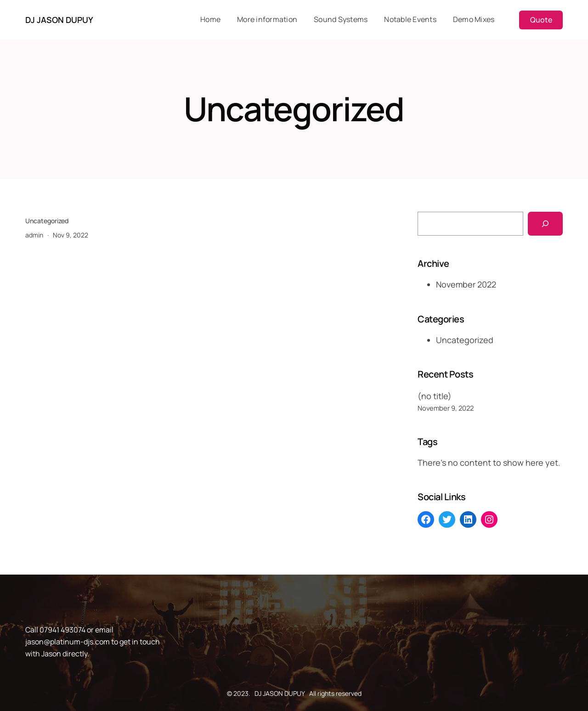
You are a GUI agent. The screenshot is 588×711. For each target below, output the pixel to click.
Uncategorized (47, 221)
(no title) (435, 396)
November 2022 (466, 284)
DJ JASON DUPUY (59, 20)
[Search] (545, 224)
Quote (541, 20)
